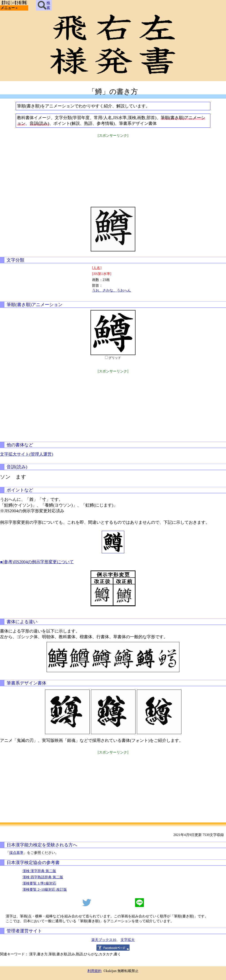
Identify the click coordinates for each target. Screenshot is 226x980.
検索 (44, 5)
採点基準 (16, 853)
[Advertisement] (113, 169)
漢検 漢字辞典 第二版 (39, 871)
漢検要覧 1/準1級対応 (39, 883)
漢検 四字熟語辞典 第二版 (43, 877)
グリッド (115, 358)
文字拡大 (128, 940)
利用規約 (94, 971)
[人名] (97, 268)
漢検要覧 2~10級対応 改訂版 (45, 889)
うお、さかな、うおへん (111, 290)
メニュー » (9, 8)
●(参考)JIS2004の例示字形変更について (37, 562)
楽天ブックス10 (104, 940)
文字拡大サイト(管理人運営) (27, 454)
